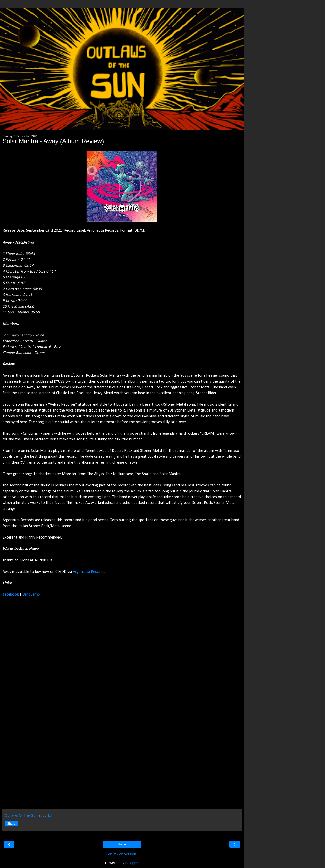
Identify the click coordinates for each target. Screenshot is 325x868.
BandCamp (31, 595)
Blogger (132, 863)
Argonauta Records (89, 572)
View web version (122, 854)
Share (11, 824)
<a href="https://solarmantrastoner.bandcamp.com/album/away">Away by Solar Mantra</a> (47, 702)
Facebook (11, 595)
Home (122, 844)
